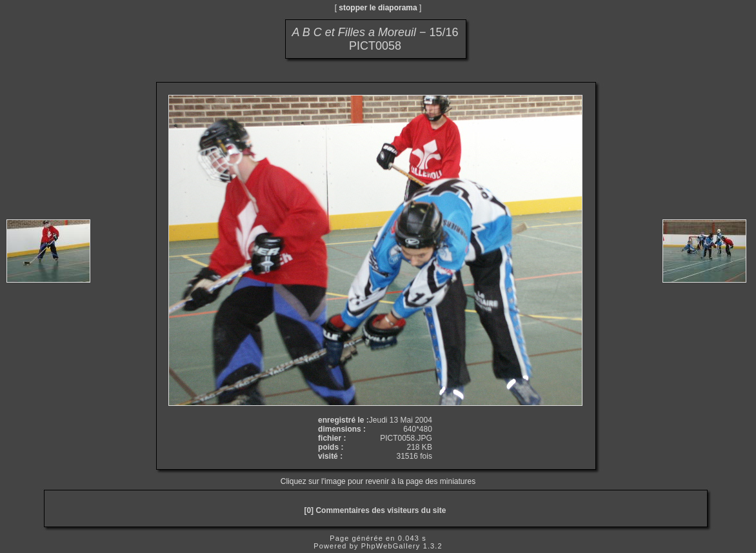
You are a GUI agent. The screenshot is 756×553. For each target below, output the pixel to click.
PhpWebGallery (391, 546)
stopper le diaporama (378, 8)
